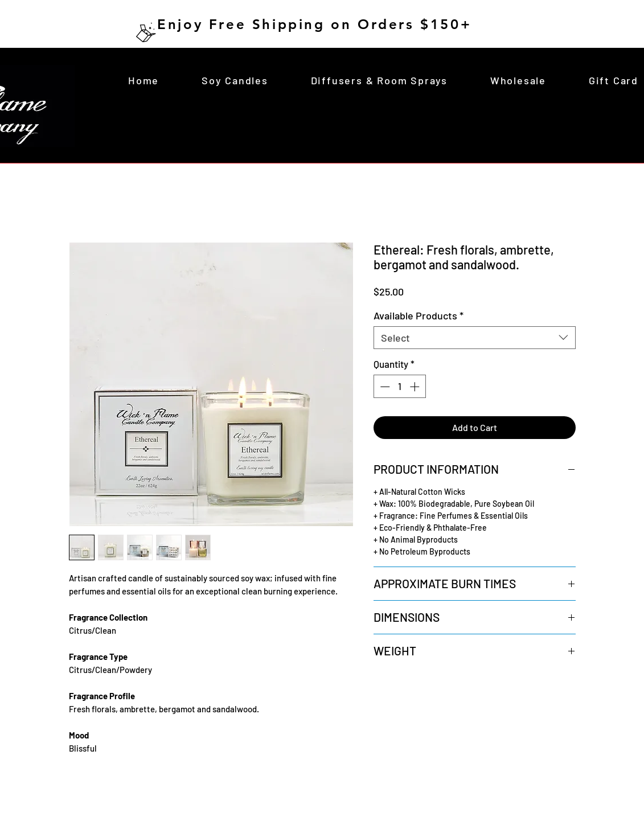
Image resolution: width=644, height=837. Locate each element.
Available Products (419, 315)
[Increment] (416, 387)
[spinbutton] (399, 387)
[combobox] (475, 338)
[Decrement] (384, 387)
